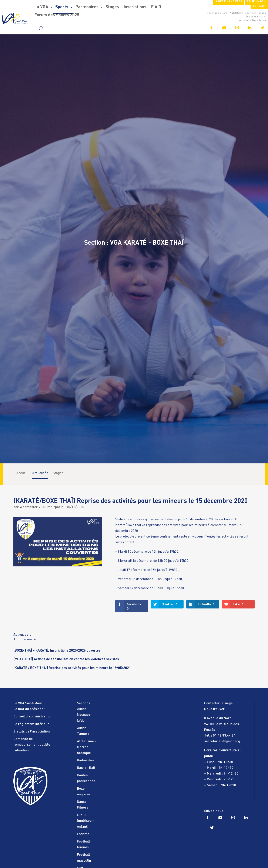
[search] (41, 28)
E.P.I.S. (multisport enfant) (86, 821)
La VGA (41, 7)
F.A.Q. (157, 7)
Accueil (22, 473)
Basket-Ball (86, 768)
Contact (259, 6)
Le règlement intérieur (31, 724)
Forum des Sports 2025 (57, 15)
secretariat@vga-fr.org (222, 741)
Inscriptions (135, 7)
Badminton (85, 761)
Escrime (83, 834)
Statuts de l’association (32, 732)
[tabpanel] (134, 653)
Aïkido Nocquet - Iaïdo (85, 715)
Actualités (40, 473)
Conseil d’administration (32, 717)
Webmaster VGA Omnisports (41, 507)
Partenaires (87, 7)
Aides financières (229, 1)
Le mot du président (29, 709)
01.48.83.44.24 (224, 736)
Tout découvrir (25, 639)
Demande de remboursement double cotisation (32, 745)
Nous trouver (214, 709)
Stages (112, 7)
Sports (62, 7)
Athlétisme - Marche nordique (87, 747)
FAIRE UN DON (256, 1)
